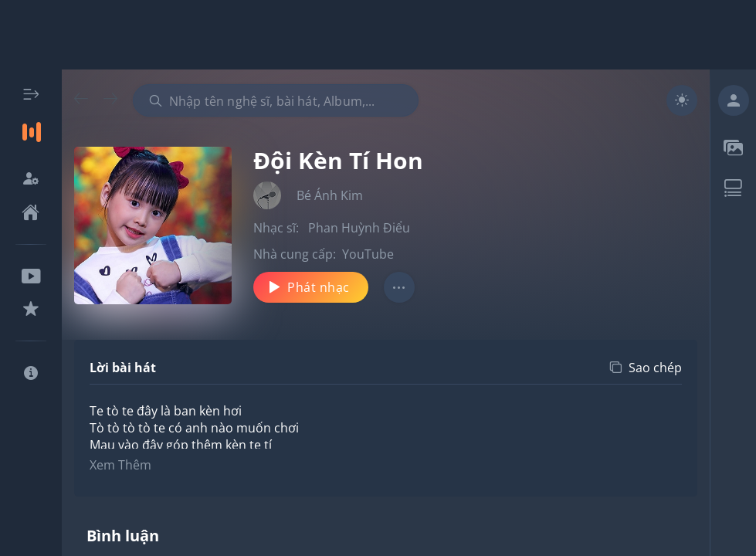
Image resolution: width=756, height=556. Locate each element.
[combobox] (276, 100)
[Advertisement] (378, 35)
